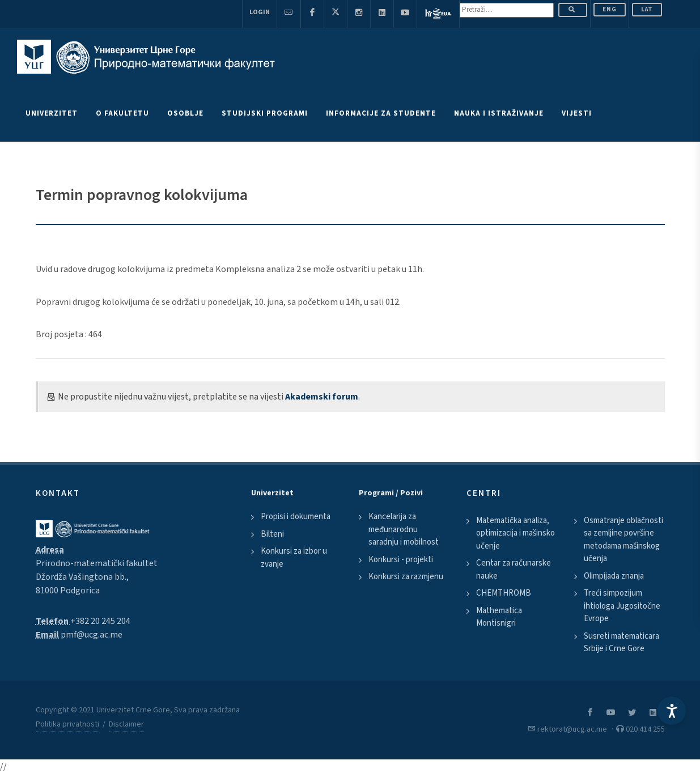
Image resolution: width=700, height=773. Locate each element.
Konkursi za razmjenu (406, 577)
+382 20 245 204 (100, 621)
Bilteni (272, 534)
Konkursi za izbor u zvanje (294, 558)
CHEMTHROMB (504, 593)
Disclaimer (126, 724)
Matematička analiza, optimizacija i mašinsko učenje (516, 533)
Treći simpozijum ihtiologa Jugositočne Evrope (622, 606)
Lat (647, 9)
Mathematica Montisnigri (499, 617)
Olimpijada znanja (614, 576)
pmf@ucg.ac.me (92, 635)
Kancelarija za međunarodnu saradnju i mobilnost (404, 529)
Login (260, 12)
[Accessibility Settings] (672, 711)
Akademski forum (322, 397)
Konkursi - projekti (401, 560)
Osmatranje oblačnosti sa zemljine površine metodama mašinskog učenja (623, 540)
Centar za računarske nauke (514, 570)
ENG (610, 9)
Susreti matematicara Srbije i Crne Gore (621, 643)
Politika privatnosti (67, 724)
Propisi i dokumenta (296, 517)
